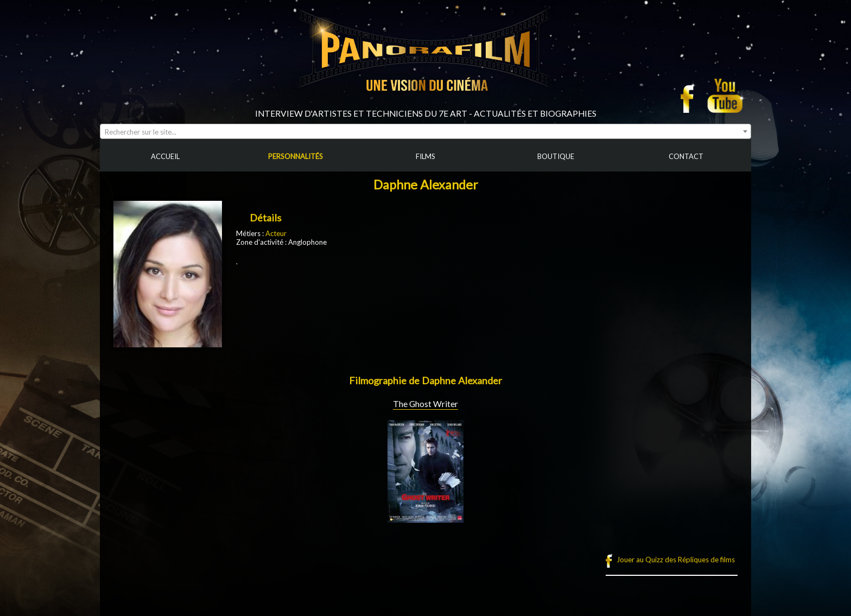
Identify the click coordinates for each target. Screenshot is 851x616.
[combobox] (426, 131)
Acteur (276, 233)
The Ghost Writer (426, 404)
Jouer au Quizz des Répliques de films (676, 560)
